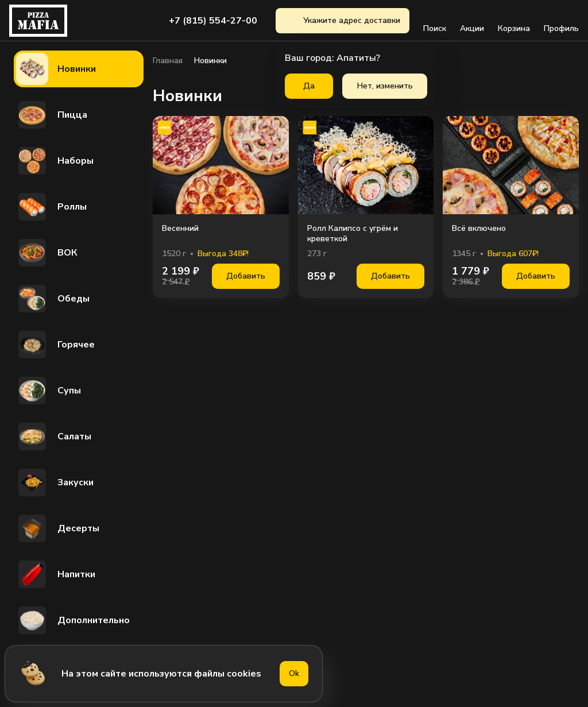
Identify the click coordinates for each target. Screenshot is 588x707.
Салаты (54, 436)
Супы (49, 391)
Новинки (56, 69)
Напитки (56, 574)
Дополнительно (73, 620)
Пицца (52, 115)
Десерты (58, 528)
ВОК (47, 253)
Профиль (561, 21)
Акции (472, 21)
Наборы (55, 161)
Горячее (55, 345)
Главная (168, 61)
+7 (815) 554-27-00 (213, 21)
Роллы (51, 207)
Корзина (514, 21)
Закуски (55, 482)
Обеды (53, 299)
